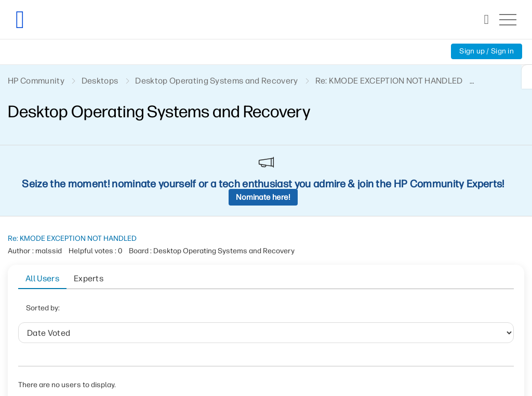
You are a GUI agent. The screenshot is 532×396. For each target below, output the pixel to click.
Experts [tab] (89, 278)
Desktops (100, 81)
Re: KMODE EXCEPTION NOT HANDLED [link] (389, 81)
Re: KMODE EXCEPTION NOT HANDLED (72, 238)
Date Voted (152, 311)
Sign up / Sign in (487, 51)
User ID (202, 311)
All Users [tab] (42, 278)
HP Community (36, 81)
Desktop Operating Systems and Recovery (216, 81)
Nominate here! (263, 197)
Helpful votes (256, 311)
